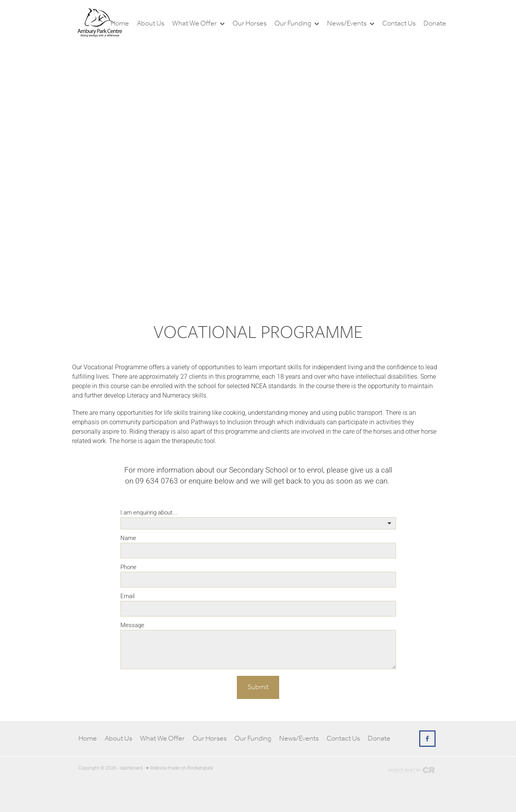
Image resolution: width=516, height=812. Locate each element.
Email (127, 596)
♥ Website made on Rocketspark (180, 768)
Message (132, 625)
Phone (128, 567)
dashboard (131, 768)
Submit (258, 687)
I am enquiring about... (149, 512)
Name (128, 538)
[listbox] (258, 523)
